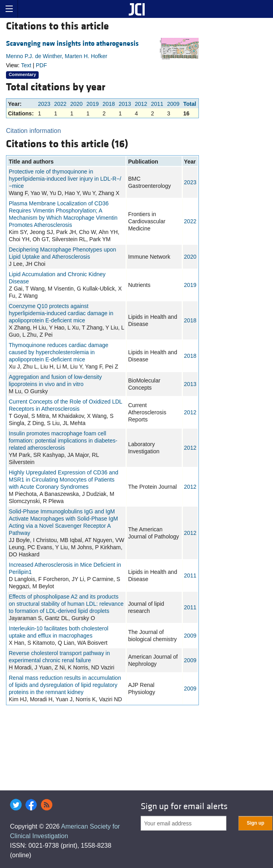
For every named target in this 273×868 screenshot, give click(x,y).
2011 (157, 104)
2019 (93, 104)
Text (26, 65)
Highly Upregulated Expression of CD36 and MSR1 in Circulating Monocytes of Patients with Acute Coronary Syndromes (64, 480)
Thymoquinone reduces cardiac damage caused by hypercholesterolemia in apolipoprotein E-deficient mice (59, 352)
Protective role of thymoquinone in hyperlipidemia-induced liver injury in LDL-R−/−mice (65, 179)
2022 (60, 104)
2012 (141, 104)
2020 (76, 104)
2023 (44, 104)
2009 (173, 104)
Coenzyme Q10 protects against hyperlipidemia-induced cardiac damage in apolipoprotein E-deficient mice (61, 313)
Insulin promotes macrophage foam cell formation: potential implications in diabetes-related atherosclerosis (63, 441)
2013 (125, 104)
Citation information (33, 131)
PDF (41, 65)
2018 (109, 104)
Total (190, 104)
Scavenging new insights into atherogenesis (72, 44)
